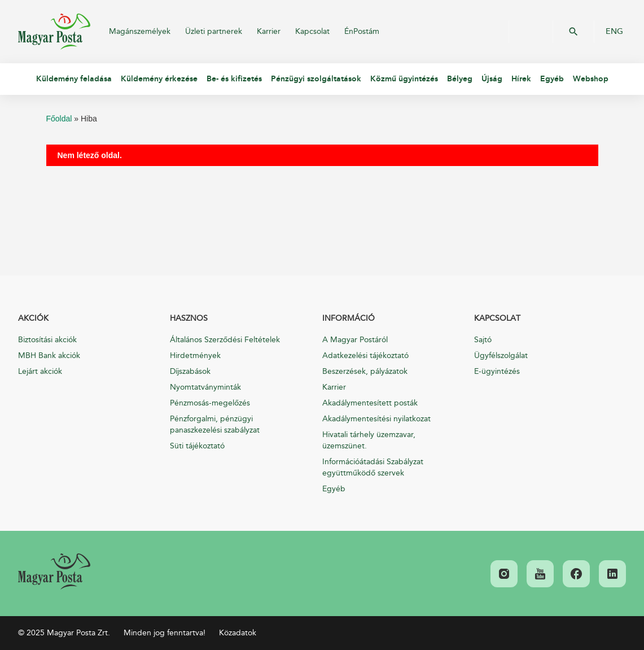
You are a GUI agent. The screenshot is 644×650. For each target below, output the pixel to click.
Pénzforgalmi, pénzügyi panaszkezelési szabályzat (215, 424)
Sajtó (483, 340)
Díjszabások (190, 371)
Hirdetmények (195, 355)
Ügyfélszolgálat (501, 355)
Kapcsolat (312, 31)
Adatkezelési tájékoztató (365, 355)
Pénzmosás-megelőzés (210, 403)
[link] (54, 572)
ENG (614, 32)
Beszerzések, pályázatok (365, 371)
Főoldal (59, 119)
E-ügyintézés (497, 371)
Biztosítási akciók (47, 340)
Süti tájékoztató (197, 446)
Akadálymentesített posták (370, 403)
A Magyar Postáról (355, 340)
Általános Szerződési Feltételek (225, 340)
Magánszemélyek (140, 31)
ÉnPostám (362, 31)
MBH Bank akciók (49, 355)
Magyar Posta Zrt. (54, 32)
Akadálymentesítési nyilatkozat (376, 419)
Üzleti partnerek (214, 31)
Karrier (269, 31)
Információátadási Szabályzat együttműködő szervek (373, 467)
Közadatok (238, 633)
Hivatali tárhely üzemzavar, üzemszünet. (369, 440)
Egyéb (334, 489)
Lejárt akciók (40, 371)
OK (573, 32)
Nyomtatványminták (205, 387)
